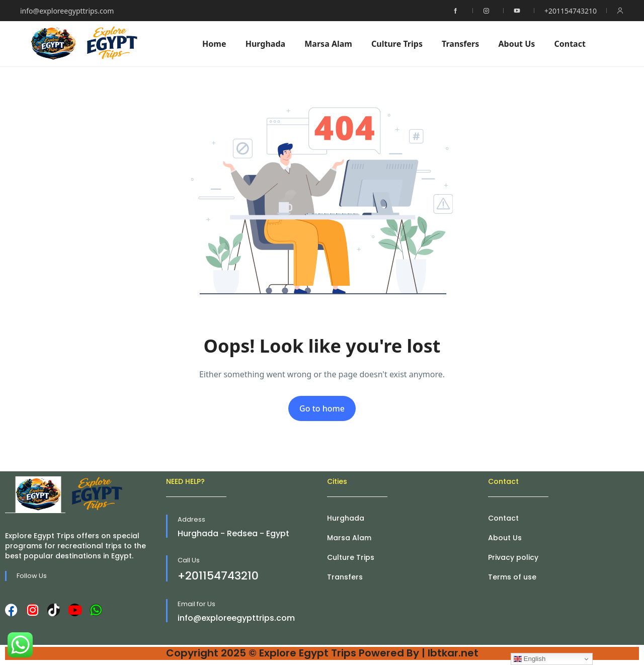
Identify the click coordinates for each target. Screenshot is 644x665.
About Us (516, 44)
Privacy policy (513, 557)
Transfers (460, 44)
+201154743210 (571, 11)
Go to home (322, 408)
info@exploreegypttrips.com (67, 11)
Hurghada (265, 44)
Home (214, 44)
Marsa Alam (328, 44)
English (530, 659)
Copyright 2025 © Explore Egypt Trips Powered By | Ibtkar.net (322, 653)
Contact (570, 44)
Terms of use (512, 577)
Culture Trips (397, 44)
